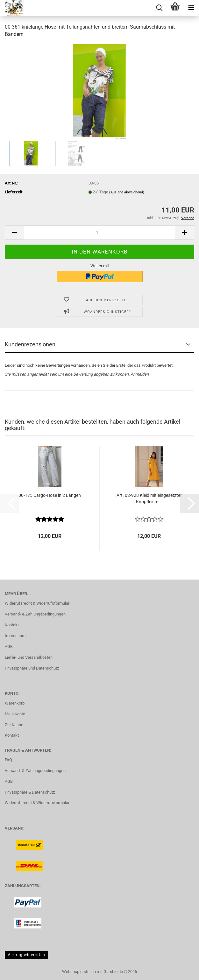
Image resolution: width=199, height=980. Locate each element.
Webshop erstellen (79, 972)
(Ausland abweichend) (127, 192)
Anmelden (140, 374)
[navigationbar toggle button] (191, 8)
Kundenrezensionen (30, 344)
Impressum (15, 636)
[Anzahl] (99, 233)
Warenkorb (15, 703)
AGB (9, 646)
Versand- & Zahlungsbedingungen (35, 614)
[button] (14, 233)
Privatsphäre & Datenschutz (30, 792)
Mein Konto (15, 714)
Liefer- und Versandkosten (29, 657)
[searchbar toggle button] (159, 8)
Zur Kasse (14, 725)
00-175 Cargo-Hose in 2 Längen (50, 495)
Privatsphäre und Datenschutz (32, 668)
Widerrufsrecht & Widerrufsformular (37, 603)
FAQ (8, 760)
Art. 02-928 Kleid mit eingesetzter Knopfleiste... (149, 498)
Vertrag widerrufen (26, 955)
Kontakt (12, 625)
